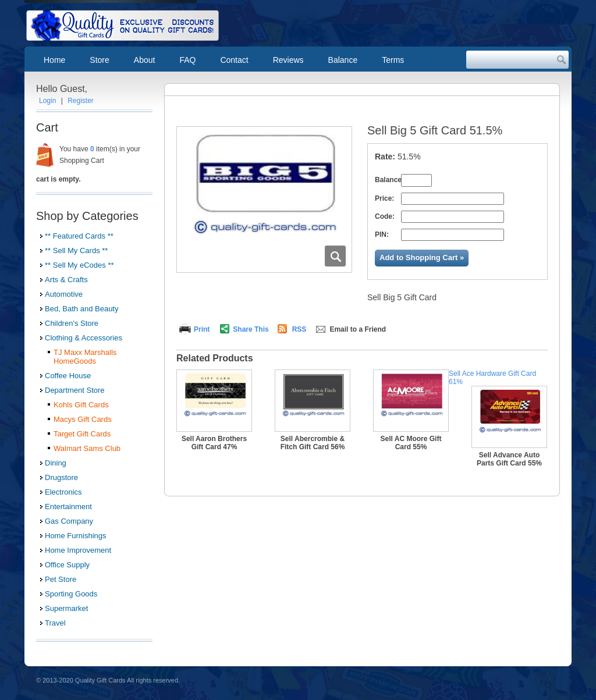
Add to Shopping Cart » (422, 257)
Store (99, 60)
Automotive (64, 294)
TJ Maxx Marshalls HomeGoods (85, 357)
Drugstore (61, 477)
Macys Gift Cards (83, 419)
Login (47, 101)
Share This (251, 329)
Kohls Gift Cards (81, 405)
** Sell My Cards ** (76, 250)
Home (54, 60)
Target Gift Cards (82, 434)
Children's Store (72, 323)
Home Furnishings (76, 536)
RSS (299, 329)
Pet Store (61, 579)
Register (81, 101)
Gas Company (69, 521)
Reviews (288, 60)
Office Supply (67, 565)
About (145, 60)
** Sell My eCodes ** (79, 265)
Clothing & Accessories (84, 338)
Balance (343, 60)
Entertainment (68, 507)
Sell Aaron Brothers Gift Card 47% (214, 443)
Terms (393, 60)
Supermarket (66, 608)
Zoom (335, 256)
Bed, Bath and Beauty (81, 309)
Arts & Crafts (66, 280)
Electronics (63, 492)
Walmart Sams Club (87, 448)
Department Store (75, 390)
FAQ (187, 60)
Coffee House (68, 376)
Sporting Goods (71, 594)
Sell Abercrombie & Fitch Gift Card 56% (313, 443)
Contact (234, 60)
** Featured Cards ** (79, 236)
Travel (55, 623)
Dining (56, 463)
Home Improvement (78, 550)
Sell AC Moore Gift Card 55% (411, 443)
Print (202, 329)
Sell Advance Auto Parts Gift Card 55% (509, 459)
